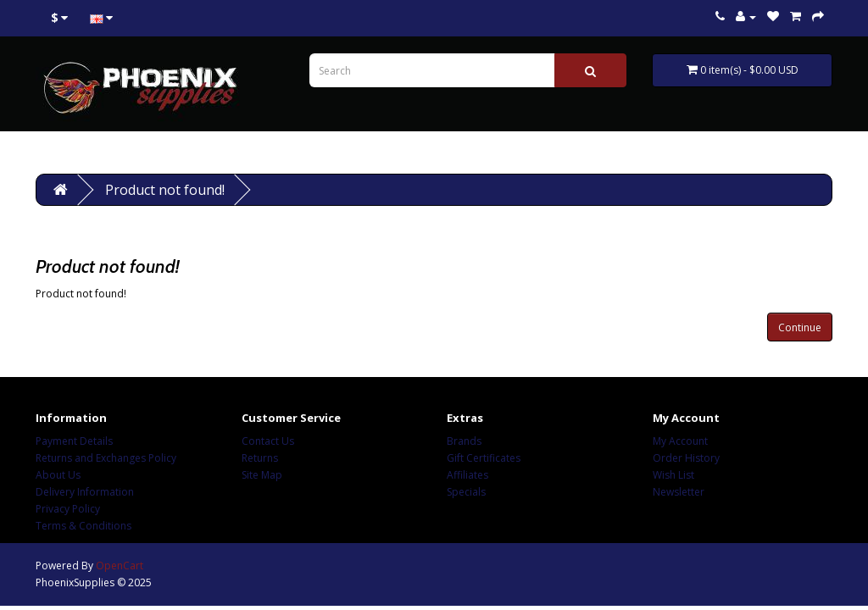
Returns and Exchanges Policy (106, 458)
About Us (58, 475)
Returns (260, 458)
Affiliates (467, 475)
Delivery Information (85, 492)
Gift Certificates (484, 458)
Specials (466, 492)
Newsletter (679, 492)
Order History (686, 458)
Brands (464, 441)
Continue (800, 327)
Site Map (262, 475)
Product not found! (165, 190)
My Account (680, 441)
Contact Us (268, 441)
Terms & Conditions (83, 526)
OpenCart (120, 566)
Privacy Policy (68, 509)
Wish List (673, 475)
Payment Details (74, 441)
